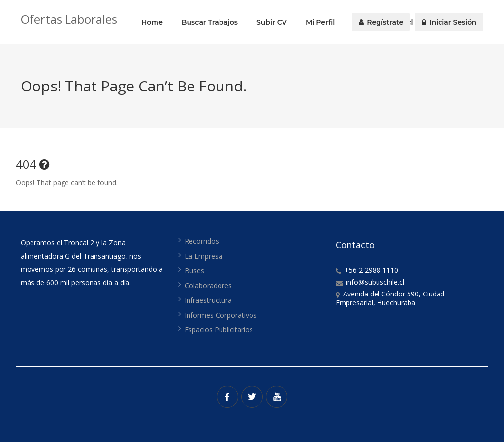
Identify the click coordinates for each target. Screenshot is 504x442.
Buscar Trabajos (210, 22)
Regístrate (381, 22)
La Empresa (204, 256)
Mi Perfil (320, 22)
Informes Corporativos (221, 315)
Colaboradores (208, 285)
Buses (194, 271)
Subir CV (272, 22)
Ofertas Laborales (69, 19)
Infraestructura (208, 300)
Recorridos (202, 241)
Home (152, 22)
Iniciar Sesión (449, 22)
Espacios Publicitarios (219, 330)
